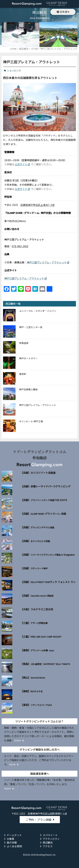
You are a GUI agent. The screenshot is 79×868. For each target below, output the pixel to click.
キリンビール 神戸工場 (31, 421)
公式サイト (21, 164)
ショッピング (14, 71)
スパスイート (50, 835)
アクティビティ (51, 839)
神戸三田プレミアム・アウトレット (47, 262)
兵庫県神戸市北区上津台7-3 (36, 205)
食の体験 (12, 842)
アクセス (48, 846)
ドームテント (14, 835)
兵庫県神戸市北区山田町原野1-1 (46, 814)
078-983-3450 (20, 246)
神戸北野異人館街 (28, 389)
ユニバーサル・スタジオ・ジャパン (38, 311)
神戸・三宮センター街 (31, 327)
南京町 (23, 374)
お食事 (11, 839)
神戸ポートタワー (28, 358)
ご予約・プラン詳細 (38, 820)
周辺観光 (48, 842)
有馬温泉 (24, 343)
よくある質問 (14, 846)
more (17, 740)
